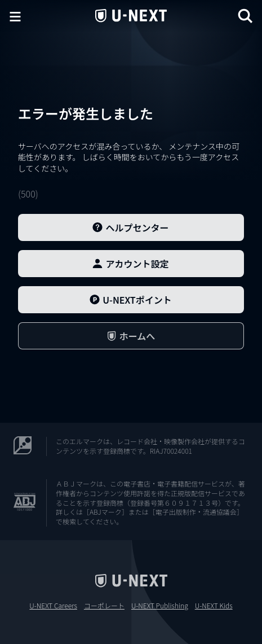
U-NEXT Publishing (160, 606)
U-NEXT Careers (53, 606)
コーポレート (104, 606)
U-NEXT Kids (214, 606)
